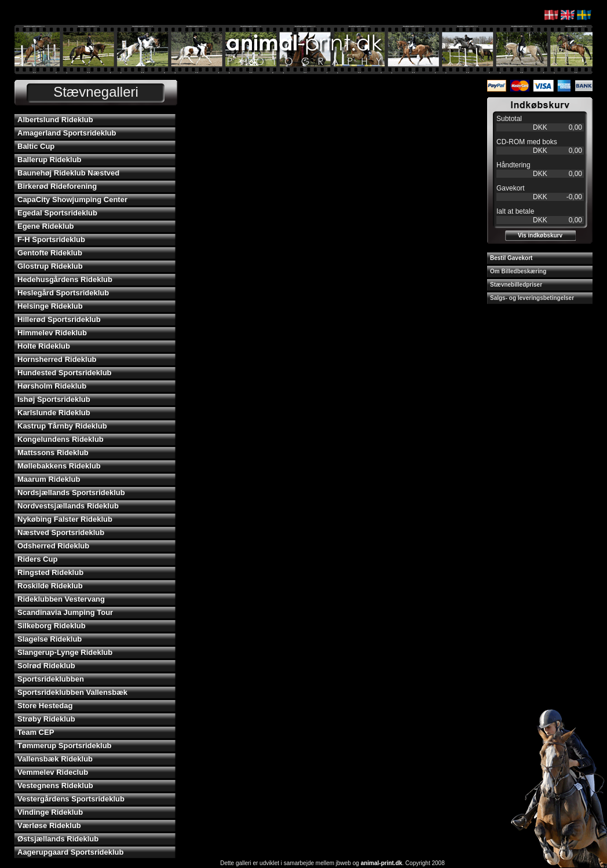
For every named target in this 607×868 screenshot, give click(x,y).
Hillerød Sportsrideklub (59, 319)
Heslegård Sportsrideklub (63, 293)
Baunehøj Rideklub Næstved (68, 173)
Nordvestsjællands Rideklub (68, 506)
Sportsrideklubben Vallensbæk (72, 692)
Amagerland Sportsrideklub (67, 133)
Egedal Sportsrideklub (57, 213)
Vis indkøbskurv (540, 235)
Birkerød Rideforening (57, 186)
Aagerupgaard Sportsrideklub (70, 852)
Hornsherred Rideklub (57, 359)
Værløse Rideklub (49, 825)
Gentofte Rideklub (50, 253)
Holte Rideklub (44, 346)
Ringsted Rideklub (50, 572)
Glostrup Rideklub (50, 266)
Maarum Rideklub (49, 479)
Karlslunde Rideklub (54, 413)
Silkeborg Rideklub (52, 626)
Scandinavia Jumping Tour (65, 612)
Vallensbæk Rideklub (55, 759)
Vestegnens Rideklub (55, 785)
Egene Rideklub (46, 226)
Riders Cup (37, 559)
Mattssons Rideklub (53, 453)
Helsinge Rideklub (50, 306)
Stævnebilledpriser (516, 285)
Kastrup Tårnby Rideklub (62, 426)
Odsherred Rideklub (53, 546)
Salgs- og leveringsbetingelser (532, 298)
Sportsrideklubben (51, 679)
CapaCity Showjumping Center (72, 199)
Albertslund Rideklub (55, 120)
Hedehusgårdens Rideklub (65, 279)
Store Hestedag (45, 706)
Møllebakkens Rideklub (59, 466)
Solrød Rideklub (46, 666)
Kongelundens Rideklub (61, 439)
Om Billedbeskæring (518, 271)
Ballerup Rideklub (50, 160)
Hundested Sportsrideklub (65, 373)
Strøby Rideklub (46, 719)
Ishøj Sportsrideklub (54, 399)
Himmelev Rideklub (52, 333)
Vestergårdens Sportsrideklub (71, 799)
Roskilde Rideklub (50, 586)
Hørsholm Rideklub (52, 386)
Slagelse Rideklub (50, 639)
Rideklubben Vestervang (61, 599)
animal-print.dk (382, 863)
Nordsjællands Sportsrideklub (71, 492)
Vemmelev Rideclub (53, 772)
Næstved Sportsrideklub (61, 532)
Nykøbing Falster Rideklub (65, 519)
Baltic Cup (36, 146)
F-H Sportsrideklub (51, 239)
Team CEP (36, 732)
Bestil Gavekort (511, 258)
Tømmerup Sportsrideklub (65, 746)
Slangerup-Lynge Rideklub (65, 652)
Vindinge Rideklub (50, 812)
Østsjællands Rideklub (58, 839)
